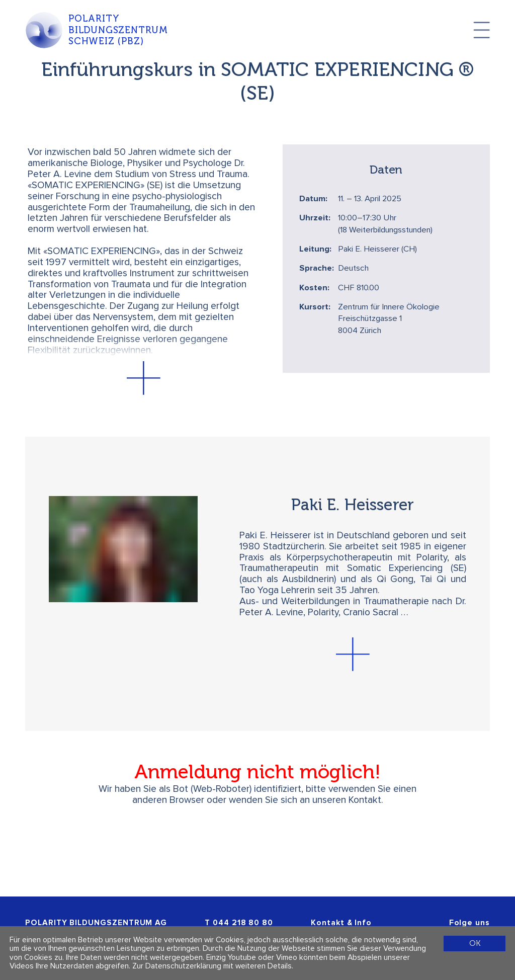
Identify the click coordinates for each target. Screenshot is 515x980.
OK (475, 943)
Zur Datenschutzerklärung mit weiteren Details (212, 966)
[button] (144, 378)
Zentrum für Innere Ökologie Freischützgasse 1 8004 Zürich (389, 319)
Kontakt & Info (341, 923)
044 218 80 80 (243, 923)
